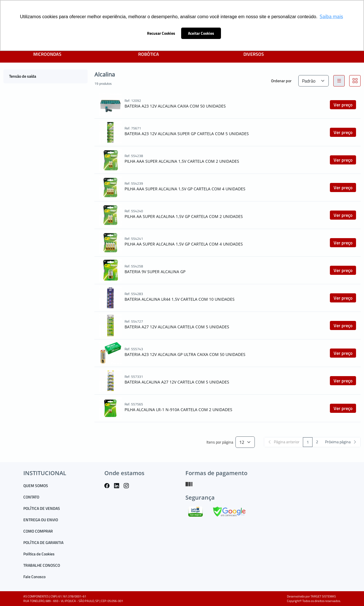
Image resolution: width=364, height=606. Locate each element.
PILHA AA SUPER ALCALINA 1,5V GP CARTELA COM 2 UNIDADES (184, 216)
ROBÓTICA (149, 54)
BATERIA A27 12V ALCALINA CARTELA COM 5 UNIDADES (177, 327)
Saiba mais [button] (331, 16)
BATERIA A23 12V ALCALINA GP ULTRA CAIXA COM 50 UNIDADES (185, 354)
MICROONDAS (47, 54)
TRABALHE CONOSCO (42, 565)
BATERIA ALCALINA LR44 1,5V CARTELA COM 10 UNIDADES (180, 299)
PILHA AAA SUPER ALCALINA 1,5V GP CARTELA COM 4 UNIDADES (185, 189)
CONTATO (31, 497)
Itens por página (220, 442)
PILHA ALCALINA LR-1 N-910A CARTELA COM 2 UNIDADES (178, 410)
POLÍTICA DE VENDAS (42, 508)
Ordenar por (281, 81)
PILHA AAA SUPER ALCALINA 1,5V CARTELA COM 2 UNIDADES (182, 161)
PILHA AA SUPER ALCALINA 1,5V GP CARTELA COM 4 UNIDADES (184, 244)
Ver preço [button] (343, 105)
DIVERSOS (254, 54)
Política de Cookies (39, 554)
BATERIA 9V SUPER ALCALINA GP (155, 272)
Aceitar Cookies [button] (201, 33)
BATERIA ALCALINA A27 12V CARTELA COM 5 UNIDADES (177, 382)
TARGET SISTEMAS (323, 596)
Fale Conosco (34, 577)
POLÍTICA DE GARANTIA (43, 542)
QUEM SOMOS (36, 486)
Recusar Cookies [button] (161, 33)
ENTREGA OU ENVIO (41, 520)
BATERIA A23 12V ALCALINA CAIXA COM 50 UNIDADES (175, 106)
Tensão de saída (23, 76)
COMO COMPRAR (38, 531)
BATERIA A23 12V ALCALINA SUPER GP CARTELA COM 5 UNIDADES (187, 134)
